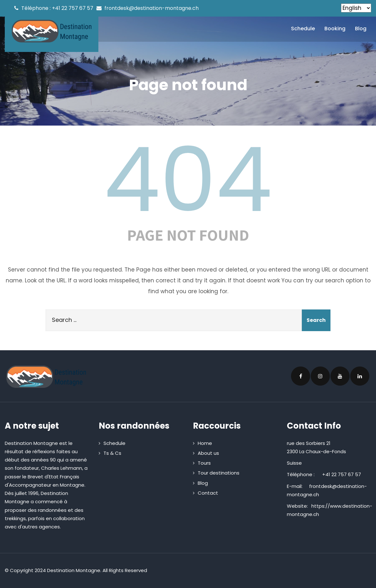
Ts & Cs (112, 453)
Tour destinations (219, 473)
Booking (335, 29)
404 (188, 180)
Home (205, 443)
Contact (208, 493)
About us (208, 453)
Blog (361, 29)
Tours (204, 463)
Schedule (303, 29)
